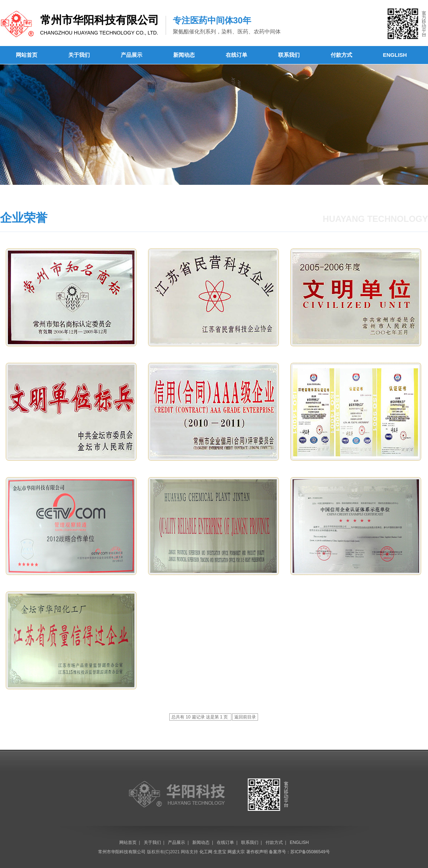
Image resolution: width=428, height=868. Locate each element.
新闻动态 (184, 55)
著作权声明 (257, 852)
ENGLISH (395, 55)
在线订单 (236, 55)
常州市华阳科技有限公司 (122, 852)
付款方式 (341, 55)
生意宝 (220, 852)
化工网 (206, 852)
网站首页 (27, 55)
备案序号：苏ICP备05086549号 (299, 852)
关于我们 (79, 55)
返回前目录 (245, 717)
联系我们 (289, 55)
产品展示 (132, 55)
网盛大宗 (236, 852)
